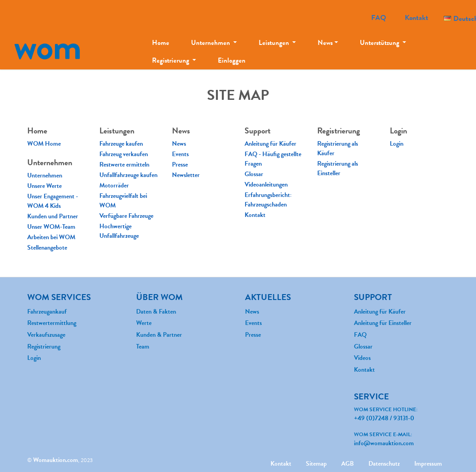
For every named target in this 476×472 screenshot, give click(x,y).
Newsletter (186, 175)
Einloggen (232, 60)
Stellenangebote (47, 248)
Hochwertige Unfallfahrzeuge (119, 231)
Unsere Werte (44, 186)
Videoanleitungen (266, 184)
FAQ (379, 18)
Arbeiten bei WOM (51, 237)
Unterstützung (380, 43)
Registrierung (171, 60)
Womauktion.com (56, 460)
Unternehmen (211, 43)
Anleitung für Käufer (270, 144)
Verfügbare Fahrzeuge (126, 216)
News (325, 43)
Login (397, 144)
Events (180, 154)
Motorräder (114, 185)
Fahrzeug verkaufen (124, 154)
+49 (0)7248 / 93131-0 (384, 418)
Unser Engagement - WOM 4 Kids (53, 201)
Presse (180, 165)
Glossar (254, 174)
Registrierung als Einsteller (338, 168)
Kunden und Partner (53, 216)
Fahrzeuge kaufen (121, 144)
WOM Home (44, 144)
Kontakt (417, 18)
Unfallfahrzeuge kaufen (128, 175)
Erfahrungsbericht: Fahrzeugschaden (268, 200)
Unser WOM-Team (51, 227)
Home (161, 43)
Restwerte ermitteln (124, 165)
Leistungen (275, 43)
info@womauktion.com (384, 443)
